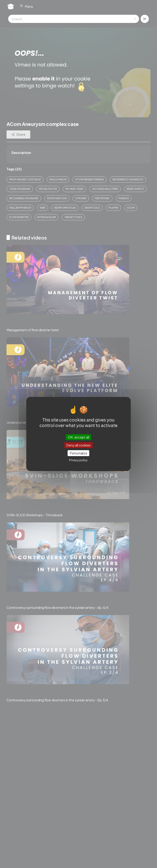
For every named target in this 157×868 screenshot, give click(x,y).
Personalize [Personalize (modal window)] (78, 453)
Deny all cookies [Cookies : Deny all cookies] (78, 445)
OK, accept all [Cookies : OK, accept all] (78, 437)
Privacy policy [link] (78, 460)
